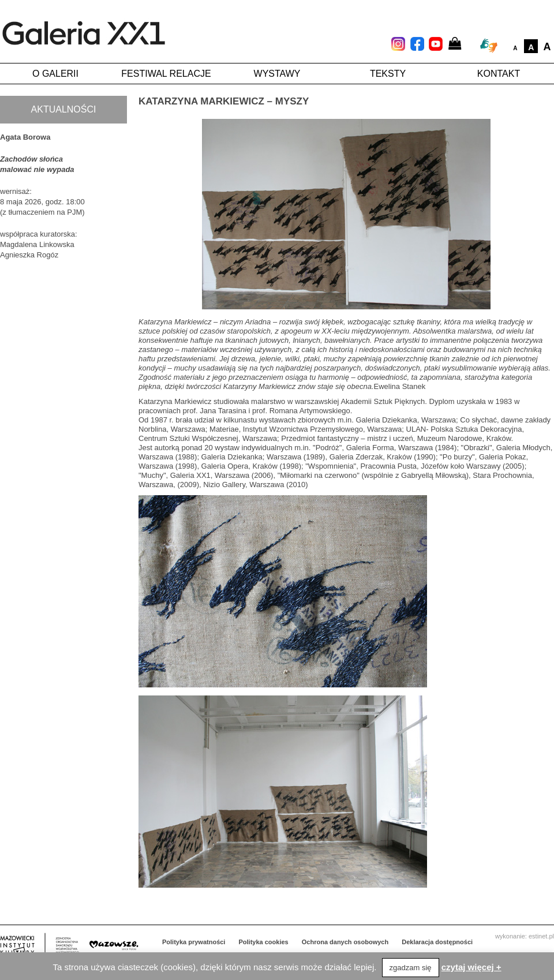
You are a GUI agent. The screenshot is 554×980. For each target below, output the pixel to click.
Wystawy (277, 74)
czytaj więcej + (471, 967)
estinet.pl (541, 936)
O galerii (55, 74)
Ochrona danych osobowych (345, 942)
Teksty (388, 74)
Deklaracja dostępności (437, 942)
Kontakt (499, 74)
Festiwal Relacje (166, 74)
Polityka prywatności (194, 942)
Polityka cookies (264, 942)
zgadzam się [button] (411, 968)
